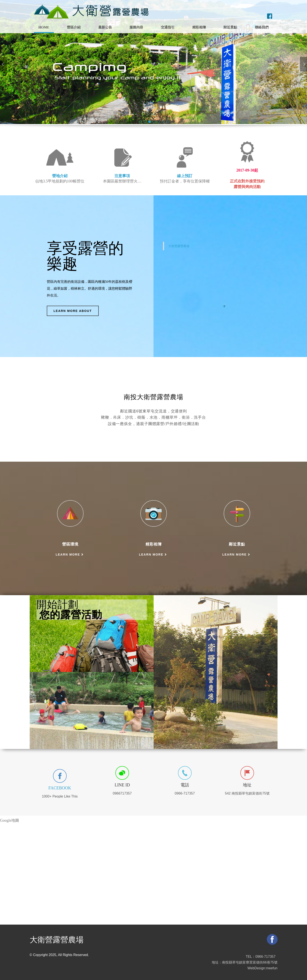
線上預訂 (185, 176)
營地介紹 (60, 176)
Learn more (68, 554)
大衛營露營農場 (179, 246)
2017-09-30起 (247, 170)
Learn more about (73, 311)
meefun (272, 968)
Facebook (60, 788)
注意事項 (122, 176)
